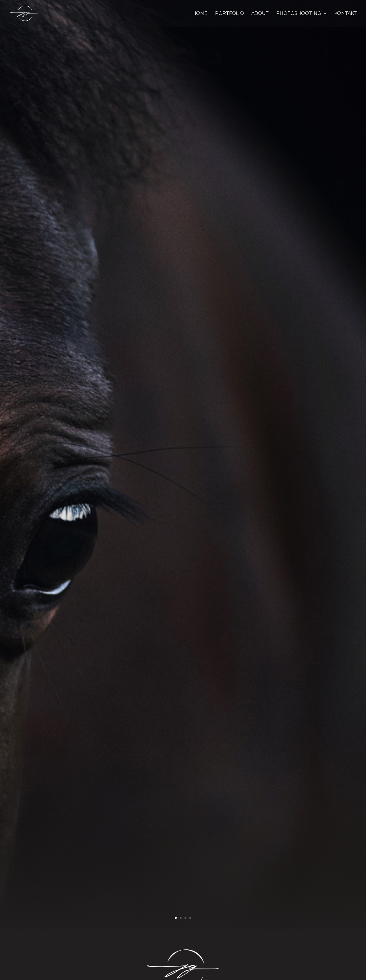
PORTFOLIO (229, 14)
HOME (200, 14)
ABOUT (260, 14)
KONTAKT (346, 14)
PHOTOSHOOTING (299, 14)
